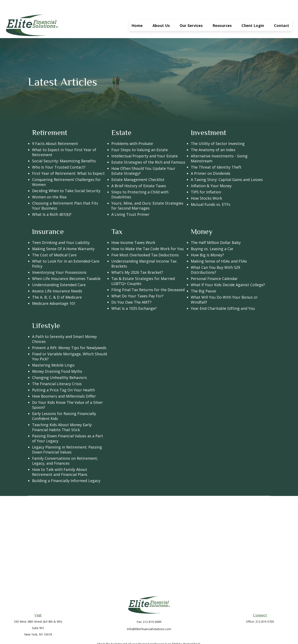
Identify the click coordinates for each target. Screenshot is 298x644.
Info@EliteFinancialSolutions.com (149, 617)
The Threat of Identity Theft (216, 155)
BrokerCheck (192, 631)
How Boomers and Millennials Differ (64, 384)
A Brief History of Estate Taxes (139, 173)
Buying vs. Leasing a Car (212, 236)
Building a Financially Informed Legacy (66, 468)
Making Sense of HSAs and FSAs (219, 249)
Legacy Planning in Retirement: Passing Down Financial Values (67, 437)
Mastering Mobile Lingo (53, 353)
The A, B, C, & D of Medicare (57, 285)
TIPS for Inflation (206, 180)
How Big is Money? (207, 242)
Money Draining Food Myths (57, 359)
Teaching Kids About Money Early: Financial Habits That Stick (62, 415)
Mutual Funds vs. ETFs (211, 192)
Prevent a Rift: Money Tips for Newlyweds (69, 335)
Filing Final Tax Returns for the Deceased (148, 277)
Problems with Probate (132, 131)
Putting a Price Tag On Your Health (63, 377)
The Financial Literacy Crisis (57, 371)
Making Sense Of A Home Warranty (63, 236)
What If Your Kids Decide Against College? (228, 272)
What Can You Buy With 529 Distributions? (215, 257)
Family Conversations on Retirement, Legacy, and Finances (65, 448)
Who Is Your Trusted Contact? (59, 155)
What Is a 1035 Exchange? (134, 296)
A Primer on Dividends (211, 161)
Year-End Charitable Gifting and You (223, 296)
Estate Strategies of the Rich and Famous (148, 150)
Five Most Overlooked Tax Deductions (145, 242)
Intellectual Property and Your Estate (145, 144)
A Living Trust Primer (130, 202)
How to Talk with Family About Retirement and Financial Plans (60, 459)
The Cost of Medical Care (54, 242)
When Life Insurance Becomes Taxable (66, 266)
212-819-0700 (265, 609)
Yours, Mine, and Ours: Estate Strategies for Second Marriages (147, 193)
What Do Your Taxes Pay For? (137, 283)
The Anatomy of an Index (213, 137)
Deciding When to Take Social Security (66, 178)
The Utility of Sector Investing (218, 131)
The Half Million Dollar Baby (216, 230)
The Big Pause (203, 279)
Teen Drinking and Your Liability (61, 230)
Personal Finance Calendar (214, 266)
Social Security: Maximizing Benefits (64, 148)
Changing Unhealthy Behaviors (59, 365)
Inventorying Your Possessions (59, 260)
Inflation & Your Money (211, 173)
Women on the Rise (49, 185)
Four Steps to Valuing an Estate (140, 137)
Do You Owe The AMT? (131, 290)
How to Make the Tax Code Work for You (148, 236)
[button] (137, 13)
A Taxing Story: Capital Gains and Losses (227, 167)
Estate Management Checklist (138, 167)
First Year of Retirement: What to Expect (68, 161)
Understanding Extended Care (59, 272)
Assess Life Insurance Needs (57, 279)
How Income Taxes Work (133, 230)
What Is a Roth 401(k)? (52, 202)
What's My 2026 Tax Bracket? (137, 260)
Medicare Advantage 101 (54, 291)
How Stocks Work (206, 186)
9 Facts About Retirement (55, 131)
